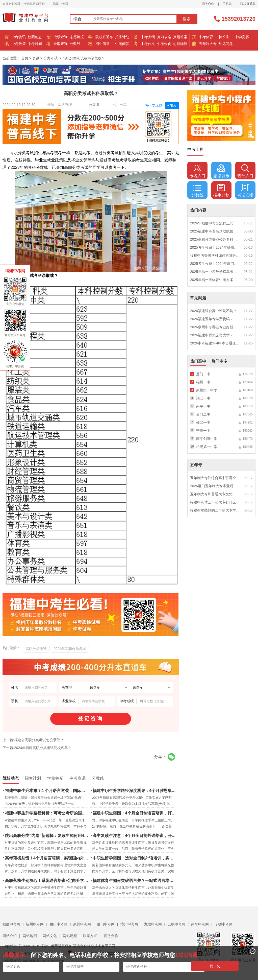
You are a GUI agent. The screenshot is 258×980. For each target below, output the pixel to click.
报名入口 (197, 171)
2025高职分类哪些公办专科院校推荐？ (215, 239)
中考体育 (206, 37)
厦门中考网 (106, 924)
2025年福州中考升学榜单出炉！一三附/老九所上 (215, 272)
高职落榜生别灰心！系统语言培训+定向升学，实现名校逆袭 (47, 881)
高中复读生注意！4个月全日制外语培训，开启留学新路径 (135, 836)
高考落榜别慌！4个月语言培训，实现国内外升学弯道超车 (47, 858)
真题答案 (180, 37)
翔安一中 (203, 398)
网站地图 (30, 936)
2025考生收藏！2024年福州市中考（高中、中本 (215, 247)
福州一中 (203, 382)
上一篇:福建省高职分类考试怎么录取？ (33, 740)
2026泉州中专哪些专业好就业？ (215, 327)
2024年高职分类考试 (70, 649)
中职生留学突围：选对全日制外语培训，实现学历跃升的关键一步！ (135, 858)
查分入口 (245, 171)
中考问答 (122, 44)
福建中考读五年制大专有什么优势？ (215, 502)
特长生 (224, 37)
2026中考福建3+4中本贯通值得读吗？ (215, 343)
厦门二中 (203, 414)
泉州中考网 (82, 924)
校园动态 (35, 37)
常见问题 (226, 44)
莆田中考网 (59, 924)
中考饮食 (164, 44)
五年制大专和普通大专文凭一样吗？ (215, 494)
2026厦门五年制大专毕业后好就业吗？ (215, 486)
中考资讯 (19, 37)
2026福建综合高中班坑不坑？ (213, 311)
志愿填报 (77, 37)
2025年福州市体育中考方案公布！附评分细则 (215, 280)
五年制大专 (208, 44)
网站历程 (70, 936)
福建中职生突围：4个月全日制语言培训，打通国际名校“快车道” (135, 813)
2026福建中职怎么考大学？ (212, 335)
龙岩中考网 (153, 924)
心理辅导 (180, 44)
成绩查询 (61, 37)
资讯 (36, 58)
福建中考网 (11, 924)
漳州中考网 (129, 924)
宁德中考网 (224, 924)
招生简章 (102, 44)
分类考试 (50, 58)
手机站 (227, 4)
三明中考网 (176, 924)
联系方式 (90, 936)
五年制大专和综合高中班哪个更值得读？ (215, 478)
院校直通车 (248, 4)
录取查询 (61, 44)
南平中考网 (200, 924)
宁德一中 (203, 431)
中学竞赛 (242, 37)
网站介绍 (10, 936)
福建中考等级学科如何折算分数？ (215, 255)
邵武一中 (203, 423)
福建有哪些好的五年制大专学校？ (215, 510)
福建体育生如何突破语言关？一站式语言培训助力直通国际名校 (135, 881)
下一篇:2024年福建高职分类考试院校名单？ (37, 748)
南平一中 (203, 406)
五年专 (196, 465)
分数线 (75, 44)
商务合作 (208, 4)
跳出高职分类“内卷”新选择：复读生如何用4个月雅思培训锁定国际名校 (47, 836)
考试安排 (245, 191)
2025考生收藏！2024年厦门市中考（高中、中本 (215, 264)
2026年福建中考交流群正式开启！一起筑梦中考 (215, 223)
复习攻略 (164, 37)
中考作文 (148, 44)
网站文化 (50, 936)
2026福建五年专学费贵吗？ (212, 319)
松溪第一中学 (207, 447)
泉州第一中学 (207, 390)
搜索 (187, 19)
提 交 (215, 966)
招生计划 (122, 37)
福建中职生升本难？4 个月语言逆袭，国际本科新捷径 (47, 791)
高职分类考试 (36, 649)
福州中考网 (35, 924)
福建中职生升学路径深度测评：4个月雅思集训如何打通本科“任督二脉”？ (135, 791)
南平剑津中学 (207, 439)
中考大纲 (148, 37)
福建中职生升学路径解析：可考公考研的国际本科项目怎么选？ (47, 813)
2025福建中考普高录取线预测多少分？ (215, 231)
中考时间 (35, 44)
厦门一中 (203, 374)
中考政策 (19, 44)
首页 (25, 58)
